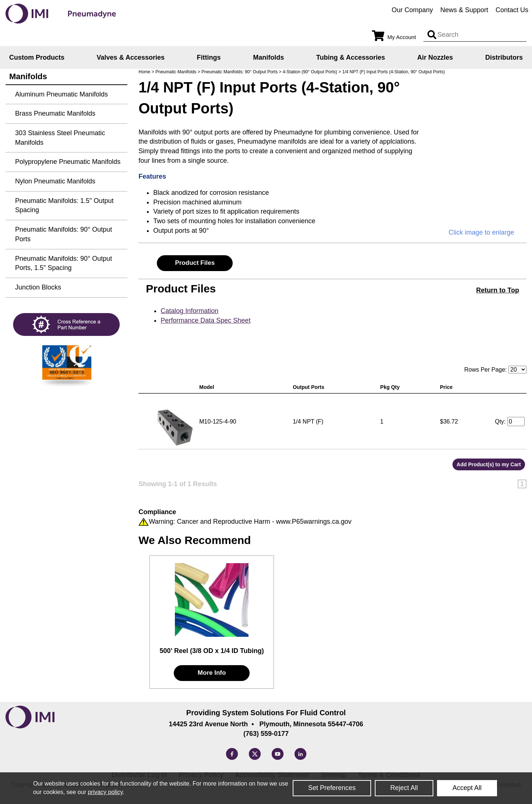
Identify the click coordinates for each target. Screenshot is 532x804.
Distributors (504, 57)
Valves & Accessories (131, 57)
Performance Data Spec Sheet (205, 320)
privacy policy (105, 792)
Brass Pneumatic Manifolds (55, 113)
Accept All (467, 788)
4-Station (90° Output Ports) (310, 72)
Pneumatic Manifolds (176, 72)
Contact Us (512, 10)
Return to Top (498, 290)
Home (144, 72)
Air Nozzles (435, 57)
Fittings (209, 57)
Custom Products (37, 57)
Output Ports (310, 387)
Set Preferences (332, 788)
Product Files (195, 263)
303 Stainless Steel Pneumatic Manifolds (60, 138)
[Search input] (432, 35)
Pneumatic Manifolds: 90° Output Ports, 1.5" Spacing (64, 263)
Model (208, 387)
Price (448, 387)
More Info (212, 673)
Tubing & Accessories (351, 57)
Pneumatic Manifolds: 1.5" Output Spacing (64, 206)
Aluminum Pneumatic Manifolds (61, 94)
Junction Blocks (38, 287)
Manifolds (268, 57)
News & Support (464, 10)
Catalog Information (189, 311)
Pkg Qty (392, 387)
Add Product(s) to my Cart (489, 464)
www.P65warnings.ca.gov (314, 522)
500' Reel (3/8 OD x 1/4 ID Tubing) (212, 651)
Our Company (412, 10)
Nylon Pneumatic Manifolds (55, 181)
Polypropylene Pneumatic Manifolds (68, 162)
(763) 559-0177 (266, 734)
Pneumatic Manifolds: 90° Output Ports (239, 72)
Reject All (404, 788)
